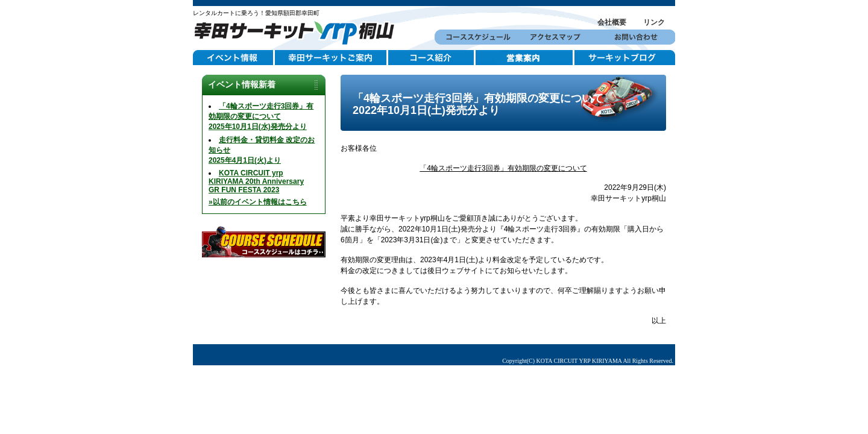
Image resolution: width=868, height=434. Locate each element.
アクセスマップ (555, 37)
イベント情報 (234, 58)
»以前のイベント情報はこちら (258, 202)
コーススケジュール (475, 37)
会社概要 (612, 22)
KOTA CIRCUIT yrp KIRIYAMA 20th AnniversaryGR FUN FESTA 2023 (256, 181)
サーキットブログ (625, 58)
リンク (654, 22)
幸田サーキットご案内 (332, 58)
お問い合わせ (635, 37)
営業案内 (525, 58)
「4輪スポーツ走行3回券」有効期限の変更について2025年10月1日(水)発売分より (261, 116)
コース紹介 (432, 58)
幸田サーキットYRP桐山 (298, 31)
